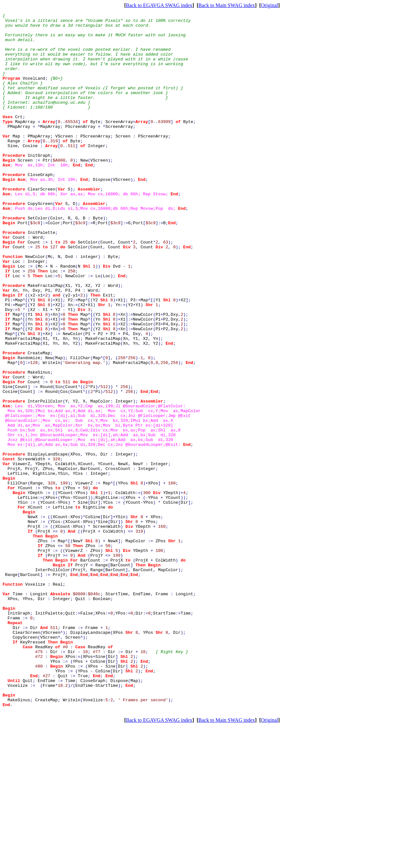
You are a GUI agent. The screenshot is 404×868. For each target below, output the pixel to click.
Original (269, 5)
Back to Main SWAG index (227, 5)
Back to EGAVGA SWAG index (159, 5)
